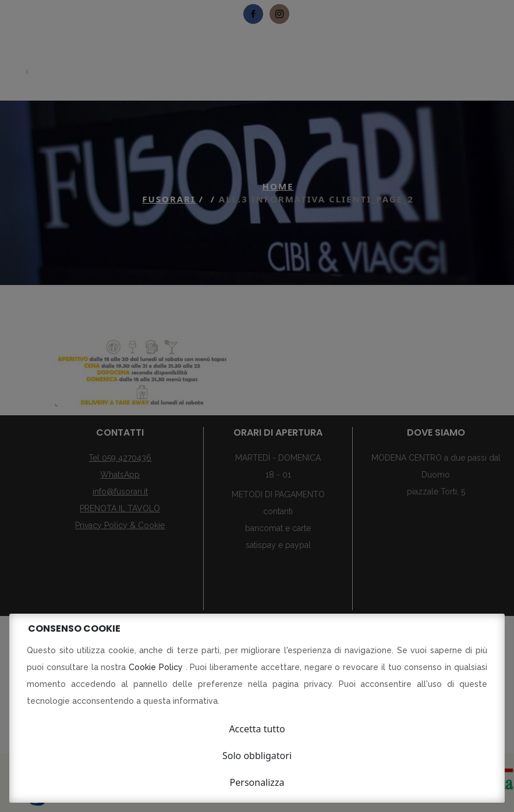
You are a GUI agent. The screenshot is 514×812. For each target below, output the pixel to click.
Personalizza (257, 782)
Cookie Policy (157, 667)
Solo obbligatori (257, 756)
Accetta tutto (257, 729)
